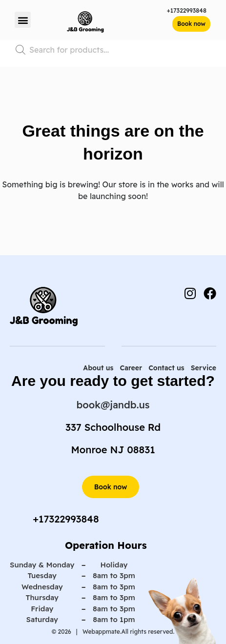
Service (204, 368)
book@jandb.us (113, 405)
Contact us (166, 368)
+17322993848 (187, 10)
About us (98, 368)
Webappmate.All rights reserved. (128, 632)
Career (131, 368)
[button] (23, 20)
